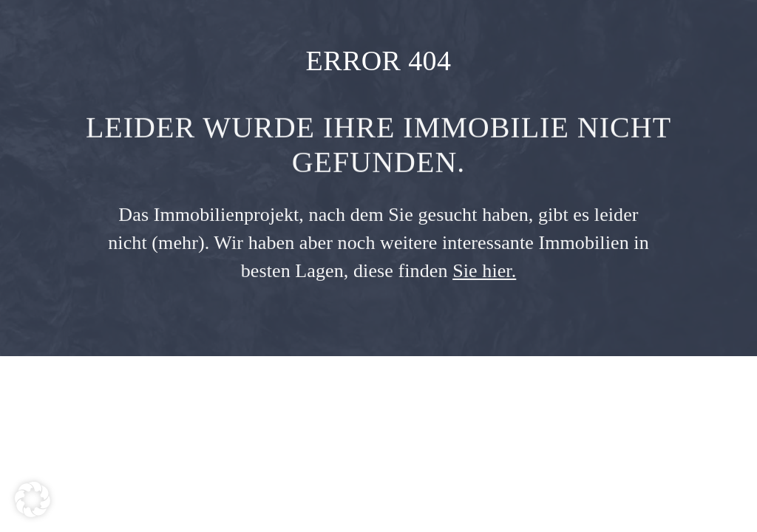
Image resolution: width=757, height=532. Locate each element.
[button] (33, 499)
